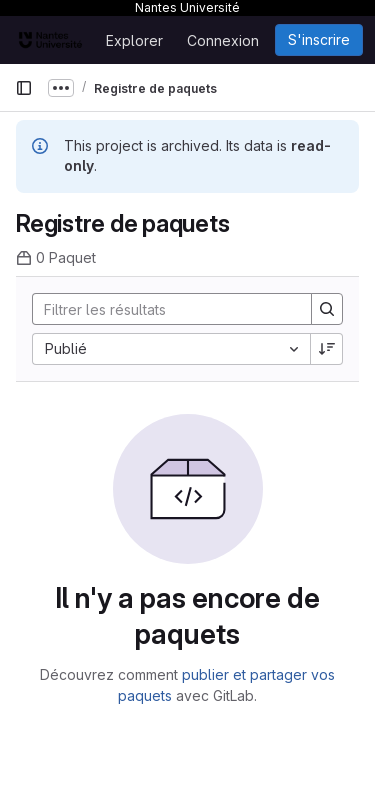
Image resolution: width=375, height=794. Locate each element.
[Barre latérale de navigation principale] (24, 88)
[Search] (164, 309)
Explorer (134, 40)
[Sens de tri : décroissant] (327, 349)
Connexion (223, 40)
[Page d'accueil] (50, 40)
